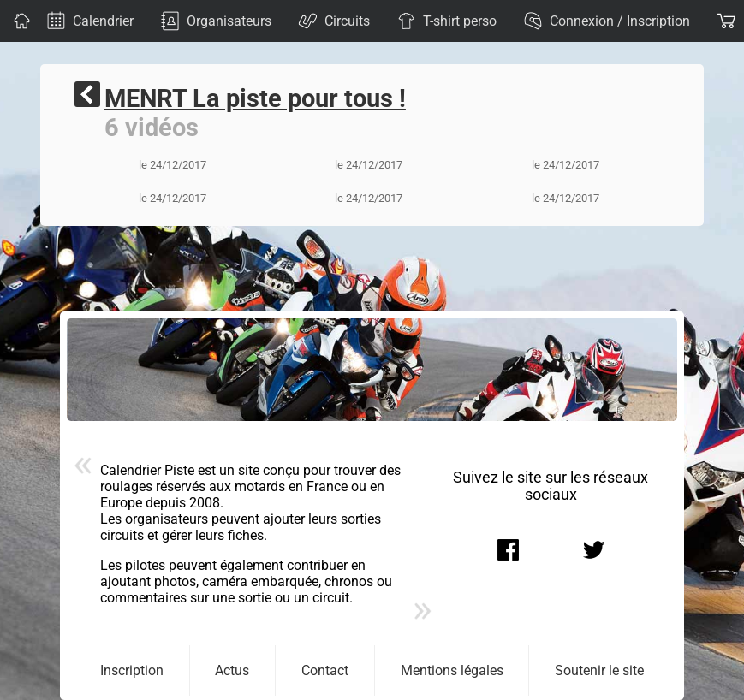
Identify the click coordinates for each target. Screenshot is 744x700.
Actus (232, 670)
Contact (325, 670)
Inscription (132, 670)
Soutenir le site (599, 670)
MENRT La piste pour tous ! (255, 98)
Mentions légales (452, 670)
